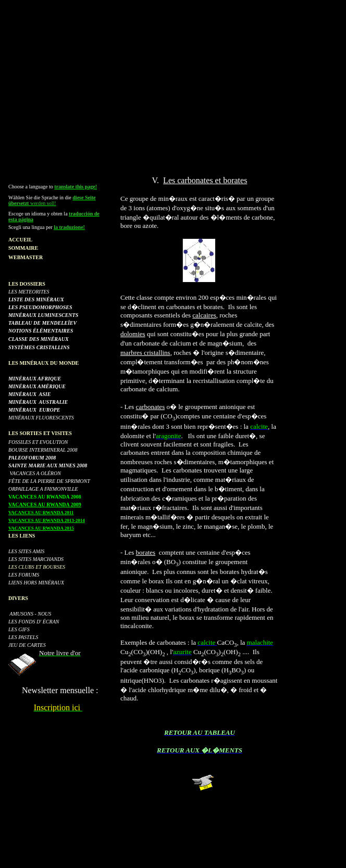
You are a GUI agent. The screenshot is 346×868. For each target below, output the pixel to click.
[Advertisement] (175, 77)
